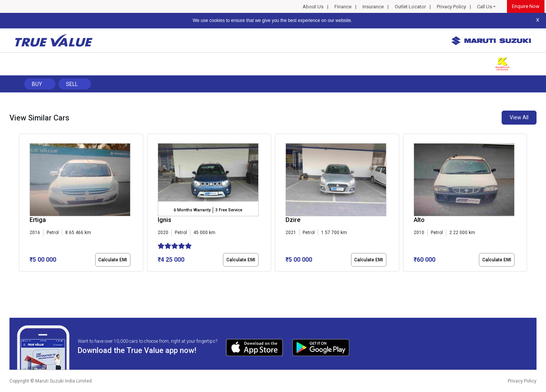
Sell (72, 84)
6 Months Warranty (192, 210)
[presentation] (23, 204)
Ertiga (38, 220)
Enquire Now (526, 6)
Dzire (293, 220)
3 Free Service (229, 210)
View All (519, 117)
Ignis (165, 220)
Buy (37, 84)
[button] (21, 278)
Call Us (485, 7)
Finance (343, 7)
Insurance (373, 7)
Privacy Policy (451, 7)
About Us (313, 7)
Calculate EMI (113, 260)
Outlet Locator (410, 7)
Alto (419, 220)
